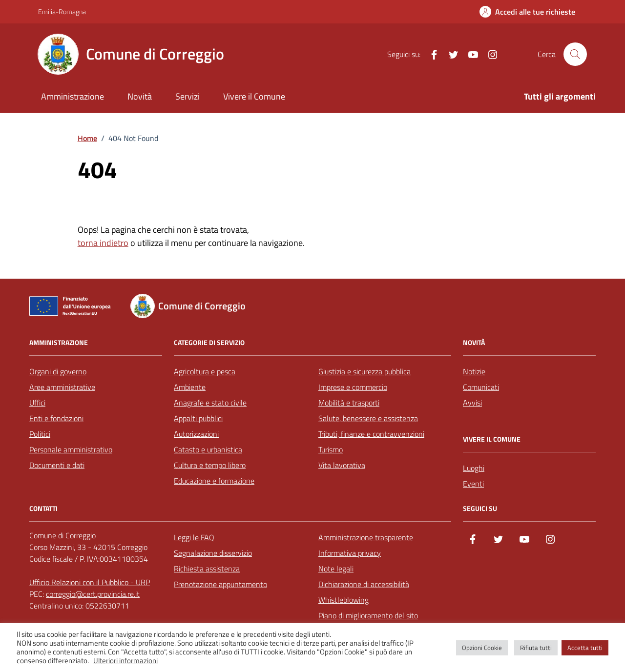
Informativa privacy (350, 553)
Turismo (331, 449)
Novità (140, 96)
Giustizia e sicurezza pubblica (365, 371)
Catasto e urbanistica (208, 449)
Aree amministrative (62, 387)
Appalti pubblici (198, 418)
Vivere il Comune (254, 96)
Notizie (474, 371)
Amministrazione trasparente (366, 537)
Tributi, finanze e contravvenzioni (371, 434)
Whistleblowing (344, 600)
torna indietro (103, 243)
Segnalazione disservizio (213, 553)
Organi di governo (58, 371)
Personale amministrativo (71, 449)
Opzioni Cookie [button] (482, 648)
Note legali (336, 569)
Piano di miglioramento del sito (368, 615)
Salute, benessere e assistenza (368, 418)
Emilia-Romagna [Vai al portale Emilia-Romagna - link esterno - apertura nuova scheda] (62, 11)
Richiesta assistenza (207, 569)
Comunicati (481, 387)
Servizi (187, 96)
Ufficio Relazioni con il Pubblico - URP (90, 582)
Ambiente (190, 387)
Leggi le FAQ (194, 537)
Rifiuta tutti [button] (536, 648)
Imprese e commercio (353, 387)
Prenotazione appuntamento (220, 584)
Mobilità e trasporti (349, 403)
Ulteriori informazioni (125, 661)
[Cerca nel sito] (575, 54)
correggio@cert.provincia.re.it (93, 594)
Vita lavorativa (342, 465)
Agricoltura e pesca (205, 371)
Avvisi (472, 403)
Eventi (473, 484)
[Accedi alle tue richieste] (527, 12)
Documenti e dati (57, 465)
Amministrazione (73, 96)
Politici (40, 434)
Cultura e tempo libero (210, 465)
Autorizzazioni (196, 434)
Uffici (37, 403)
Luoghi (474, 468)
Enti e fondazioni (56, 418)
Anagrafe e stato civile (210, 403)
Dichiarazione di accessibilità (364, 584)
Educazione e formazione (214, 481)
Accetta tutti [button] (585, 648)
